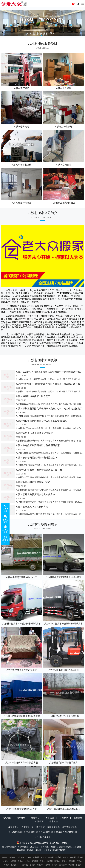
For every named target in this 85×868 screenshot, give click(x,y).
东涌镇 (12, 857)
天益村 (44, 857)
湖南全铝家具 (53, 827)
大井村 (55, 865)
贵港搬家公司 (47, 832)
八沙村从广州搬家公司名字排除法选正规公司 (39, 470)
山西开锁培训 (17, 832)
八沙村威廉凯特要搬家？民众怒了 (33, 396)
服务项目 (7, 818)
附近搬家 (41, 827)
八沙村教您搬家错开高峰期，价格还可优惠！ (39, 445)
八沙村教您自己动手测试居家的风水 (34, 433)
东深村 (51, 857)
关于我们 (50, 818)
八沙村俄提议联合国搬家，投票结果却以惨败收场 (41, 421)
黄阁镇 (25, 865)
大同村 (20, 861)
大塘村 (47, 865)
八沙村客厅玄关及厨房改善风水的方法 (35, 495)
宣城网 (59, 832)
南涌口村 (63, 865)
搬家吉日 (35, 818)
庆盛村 (29, 857)
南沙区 (5, 857)
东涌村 (50, 861)
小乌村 (80, 857)
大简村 (6, 861)
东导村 (43, 861)
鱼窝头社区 (16, 865)
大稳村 (28, 861)
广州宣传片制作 (44, 837)
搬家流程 (54, 821)
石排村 (72, 861)
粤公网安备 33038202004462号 (32, 843)
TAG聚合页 (38, 821)
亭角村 (71, 865)
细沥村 (66, 857)
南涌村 (57, 861)
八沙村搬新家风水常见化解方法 (32, 507)
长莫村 (58, 857)
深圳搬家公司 (32, 832)
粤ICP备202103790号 (60, 843)
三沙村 (79, 861)
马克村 (73, 857)
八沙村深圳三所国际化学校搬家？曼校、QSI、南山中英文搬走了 (49, 409)
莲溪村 (40, 865)
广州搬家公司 (27, 827)
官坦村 (65, 861)
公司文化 (64, 818)
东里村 (32, 865)
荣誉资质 (78, 818)
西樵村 (36, 857)
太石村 (13, 861)
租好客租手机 (71, 832)
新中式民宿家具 (69, 827)
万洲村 (7, 865)
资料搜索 (21, 818)
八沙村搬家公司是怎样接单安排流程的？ (37, 458)
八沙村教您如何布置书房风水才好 (33, 482)
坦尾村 (78, 865)
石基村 (35, 861)
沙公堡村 (20, 857)
